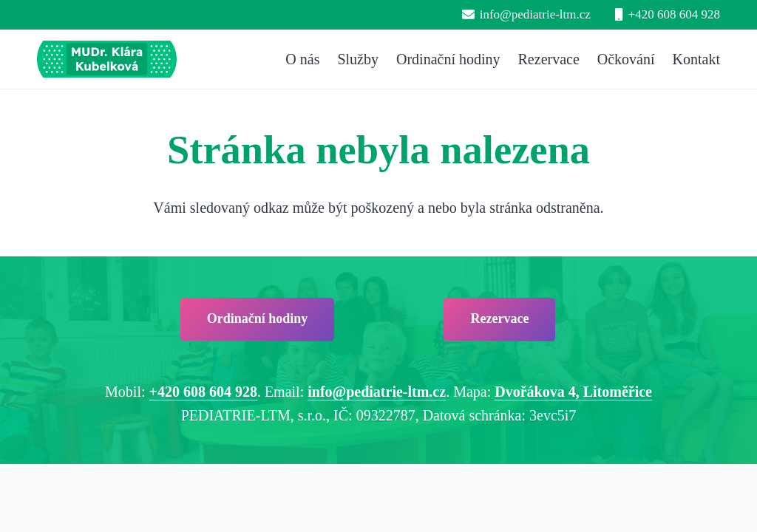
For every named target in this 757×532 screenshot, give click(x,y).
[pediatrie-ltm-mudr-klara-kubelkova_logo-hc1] (107, 59)
